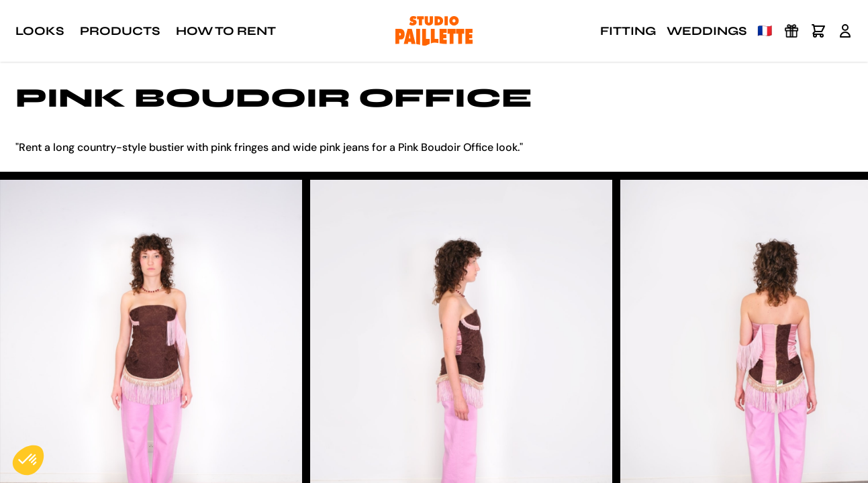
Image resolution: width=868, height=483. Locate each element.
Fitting (628, 31)
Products (120, 31)
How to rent (226, 31)
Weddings (707, 31)
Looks (40, 31)
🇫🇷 (765, 31)
